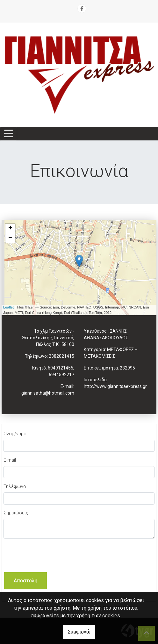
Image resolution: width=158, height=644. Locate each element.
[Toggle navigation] (9, 134)
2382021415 (61, 356)
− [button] (10, 238)
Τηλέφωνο (15, 486)
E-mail (10, 460)
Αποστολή (25, 581)
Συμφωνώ (79, 632)
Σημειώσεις (16, 513)
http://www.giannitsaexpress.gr (115, 386)
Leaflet (8, 307)
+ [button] (10, 228)
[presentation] (52, 556)
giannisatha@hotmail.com (48, 393)
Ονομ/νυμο (15, 434)
